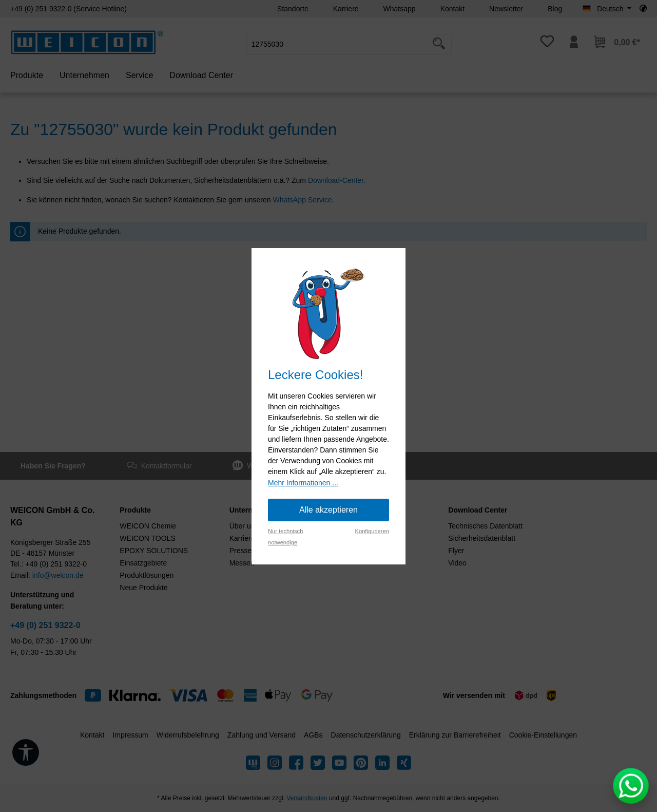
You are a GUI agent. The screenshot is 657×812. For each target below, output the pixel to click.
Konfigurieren (372, 531)
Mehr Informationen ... (303, 483)
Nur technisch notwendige (285, 537)
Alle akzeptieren (328, 510)
